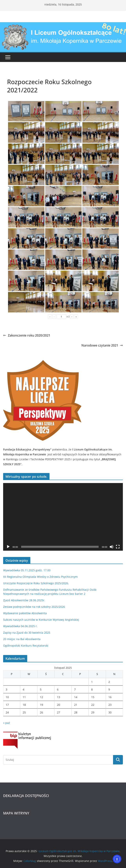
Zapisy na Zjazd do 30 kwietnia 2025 (27, 633)
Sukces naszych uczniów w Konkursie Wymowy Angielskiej (41, 620)
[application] (63, 517)
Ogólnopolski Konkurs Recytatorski (26, 646)
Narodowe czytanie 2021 (102, 345)
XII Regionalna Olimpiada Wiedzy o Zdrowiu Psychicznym (40, 577)
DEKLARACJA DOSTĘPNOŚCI (26, 796)
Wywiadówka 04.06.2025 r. (20, 626)
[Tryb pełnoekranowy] (118, 547)
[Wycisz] (112, 547)
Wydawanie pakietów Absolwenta (25, 613)
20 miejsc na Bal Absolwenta (22, 639)
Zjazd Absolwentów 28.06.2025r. (24, 600)
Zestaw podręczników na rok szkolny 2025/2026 (34, 607)
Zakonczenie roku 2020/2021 (27, 335)
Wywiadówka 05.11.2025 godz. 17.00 (27, 570)
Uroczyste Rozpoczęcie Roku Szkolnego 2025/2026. (36, 583)
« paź (7, 723)
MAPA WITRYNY (16, 813)
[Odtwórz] (8, 547)
